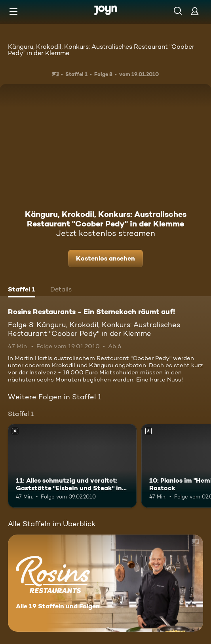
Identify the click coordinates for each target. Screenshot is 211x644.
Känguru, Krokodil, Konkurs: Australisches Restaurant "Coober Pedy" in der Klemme (101, 50)
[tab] (22, 290)
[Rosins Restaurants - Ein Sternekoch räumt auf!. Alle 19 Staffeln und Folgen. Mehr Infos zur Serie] (105, 583)
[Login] (195, 11)
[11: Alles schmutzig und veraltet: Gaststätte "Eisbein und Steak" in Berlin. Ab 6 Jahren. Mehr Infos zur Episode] (72, 466)
